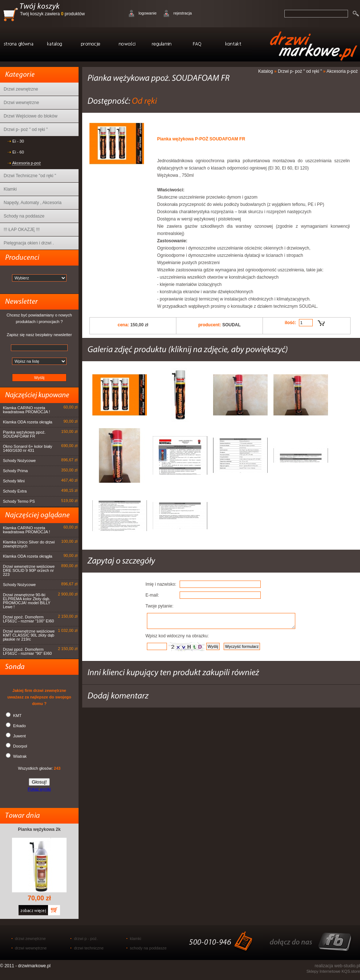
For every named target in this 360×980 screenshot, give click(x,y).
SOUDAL (231, 325)
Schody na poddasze (24, 216)
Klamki (10, 189)
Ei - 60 (18, 152)
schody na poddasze (148, 948)
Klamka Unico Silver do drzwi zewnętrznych (29, 544)
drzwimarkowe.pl (34, 966)
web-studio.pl (347, 966)
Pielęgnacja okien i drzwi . (29, 243)
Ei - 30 (18, 141)
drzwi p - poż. (86, 939)
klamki (135, 939)
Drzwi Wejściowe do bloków (31, 116)
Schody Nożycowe (19, 461)
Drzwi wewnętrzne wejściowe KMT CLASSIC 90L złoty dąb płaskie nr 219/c (29, 635)
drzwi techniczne (89, 948)
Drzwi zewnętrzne (21, 89)
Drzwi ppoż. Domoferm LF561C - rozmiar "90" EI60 (27, 651)
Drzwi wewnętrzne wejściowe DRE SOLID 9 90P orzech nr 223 (29, 570)
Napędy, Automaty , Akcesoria (33, 203)
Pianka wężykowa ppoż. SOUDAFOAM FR (24, 434)
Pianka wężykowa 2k (39, 829)
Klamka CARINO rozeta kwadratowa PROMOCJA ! (27, 410)
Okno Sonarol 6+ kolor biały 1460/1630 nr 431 (27, 448)
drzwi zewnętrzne (30, 939)
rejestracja (183, 13)
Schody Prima (15, 471)
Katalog (266, 71)
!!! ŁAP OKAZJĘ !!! (22, 230)
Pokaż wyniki (39, 789)
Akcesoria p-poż (26, 163)
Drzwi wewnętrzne (21, 103)
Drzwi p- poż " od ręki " (26, 130)
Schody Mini (14, 481)
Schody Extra (15, 491)
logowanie (148, 13)
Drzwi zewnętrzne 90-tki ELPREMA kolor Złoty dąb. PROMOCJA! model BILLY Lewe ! (27, 601)
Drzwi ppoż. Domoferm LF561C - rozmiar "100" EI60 (28, 619)
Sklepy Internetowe (324, 971)
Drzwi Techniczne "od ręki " (30, 176)
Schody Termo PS (19, 501)
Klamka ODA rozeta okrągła (28, 422)
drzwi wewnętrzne (31, 948)
